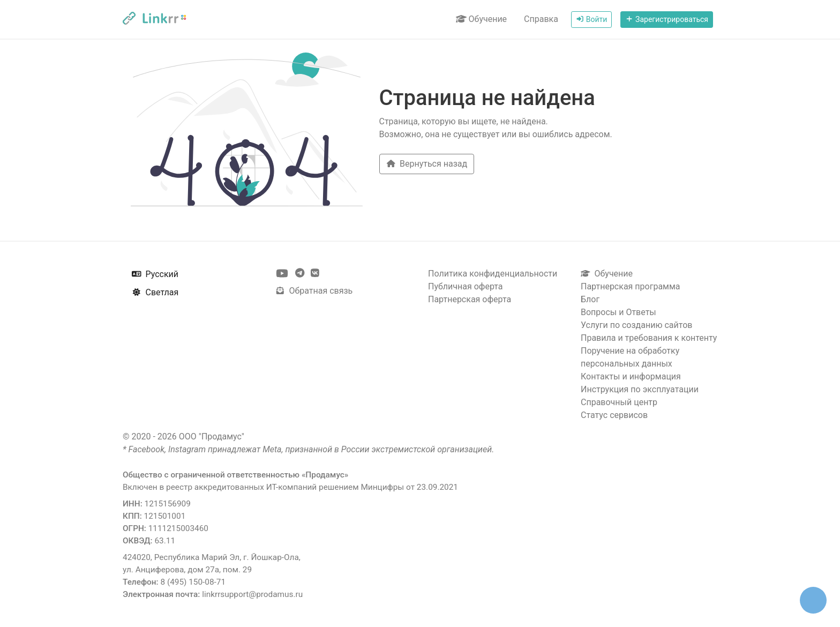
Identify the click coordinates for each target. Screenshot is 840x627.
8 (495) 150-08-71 (193, 582)
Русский (155, 274)
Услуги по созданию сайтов (636, 325)
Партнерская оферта (470, 299)
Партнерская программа (631, 286)
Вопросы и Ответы (618, 312)
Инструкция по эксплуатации (640, 389)
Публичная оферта (466, 286)
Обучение (482, 19)
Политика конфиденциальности (493, 274)
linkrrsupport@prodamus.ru (252, 594)
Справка (541, 19)
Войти (591, 19)
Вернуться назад (427, 164)
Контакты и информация (631, 376)
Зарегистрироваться (667, 19)
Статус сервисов (614, 415)
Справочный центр (619, 402)
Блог (590, 299)
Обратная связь (314, 291)
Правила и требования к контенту (649, 338)
